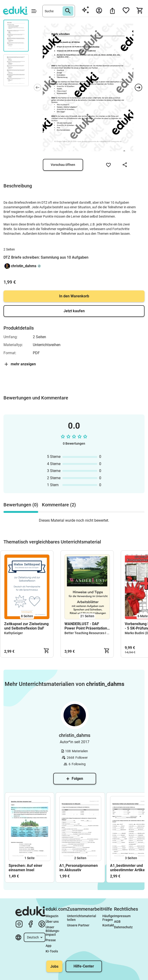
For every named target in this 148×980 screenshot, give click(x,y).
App (49, 946)
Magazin (52, 916)
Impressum (122, 916)
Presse (51, 940)
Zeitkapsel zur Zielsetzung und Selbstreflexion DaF (26, 626)
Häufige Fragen (108, 918)
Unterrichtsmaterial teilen (82, 918)
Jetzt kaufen (74, 311)
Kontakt (108, 925)
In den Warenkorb (74, 296)
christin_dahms (24, 266)
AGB (117, 922)
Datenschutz (123, 927)
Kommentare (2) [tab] (59, 505)
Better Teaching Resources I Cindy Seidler (95, 633)
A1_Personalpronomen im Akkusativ (79, 868)
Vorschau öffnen (63, 165)
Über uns (52, 922)
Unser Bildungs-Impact (53, 931)
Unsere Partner (78, 925)
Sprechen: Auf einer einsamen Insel (25, 868)
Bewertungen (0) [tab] (21, 505)
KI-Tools (52, 951)
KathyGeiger (13, 633)
